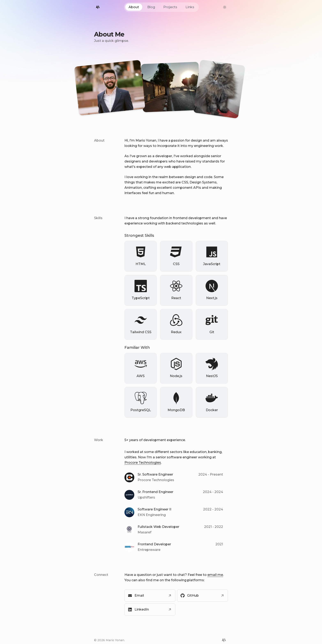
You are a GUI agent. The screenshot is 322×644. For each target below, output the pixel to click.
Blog (151, 7)
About (134, 7)
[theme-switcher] (225, 7)
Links (190, 7)
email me (215, 575)
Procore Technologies (143, 463)
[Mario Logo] (98, 7)
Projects (170, 7)
